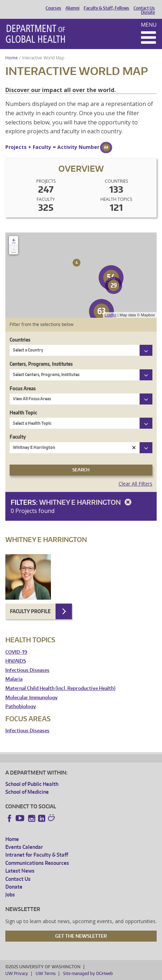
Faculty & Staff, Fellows (106, 8)
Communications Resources (37, 863)
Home (12, 58)
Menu (149, 25)
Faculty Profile (30, 611)
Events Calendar (24, 847)
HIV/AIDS (16, 661)
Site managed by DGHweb (88, 973)
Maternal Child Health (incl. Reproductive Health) (60, 688)
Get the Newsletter (81, 936)
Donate (148, 12)
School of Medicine (27, 792)
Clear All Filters (135, 484)
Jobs (10, 895)
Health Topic (23, 413)
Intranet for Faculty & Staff (37, 855)
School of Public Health (32, 784)
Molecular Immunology (32, 698)
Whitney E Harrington (87, 502)
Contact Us (144, 8)
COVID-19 (16, 652)
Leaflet (111, 315)
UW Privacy (17, 973)
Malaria (14, 679)
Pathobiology (21, 706)
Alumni (72, 8)
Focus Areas (23, 388)
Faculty (18, 437)
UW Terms (46, 973)
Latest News (20, 871)
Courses (53, 8)
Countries (20, 340)
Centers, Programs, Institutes (41, 364)
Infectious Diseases (27, 670)
